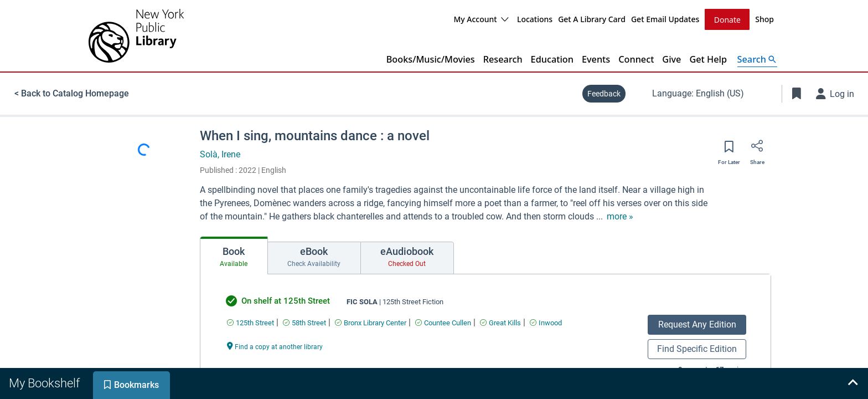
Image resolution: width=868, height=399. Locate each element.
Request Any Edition (697, 324)
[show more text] (620, 216)
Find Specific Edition (697, 348)
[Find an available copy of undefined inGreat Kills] (500, 322)
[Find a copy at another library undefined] (275, 346)
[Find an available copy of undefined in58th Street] (304, 322)
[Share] (757, 149)
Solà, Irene (220, 154)
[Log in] (835, 93)
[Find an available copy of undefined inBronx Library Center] (371, 322)
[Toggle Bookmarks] (797, 93)
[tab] (234, 255)
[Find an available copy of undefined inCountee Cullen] (443, 322)
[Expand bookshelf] (852, 383)
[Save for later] (729, 150)
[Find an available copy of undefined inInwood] (546, 322)
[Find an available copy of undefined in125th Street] (250, 322)
